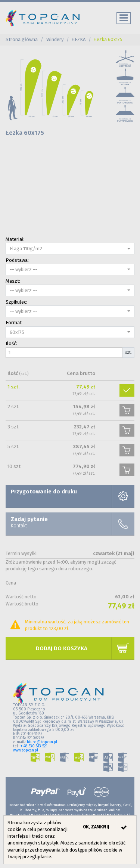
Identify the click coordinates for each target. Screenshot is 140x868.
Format (14, 323)
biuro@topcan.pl (42, 742)
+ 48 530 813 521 (34, 746)
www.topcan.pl (26, 750)
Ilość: (11, 343)
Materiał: (15, 239)
